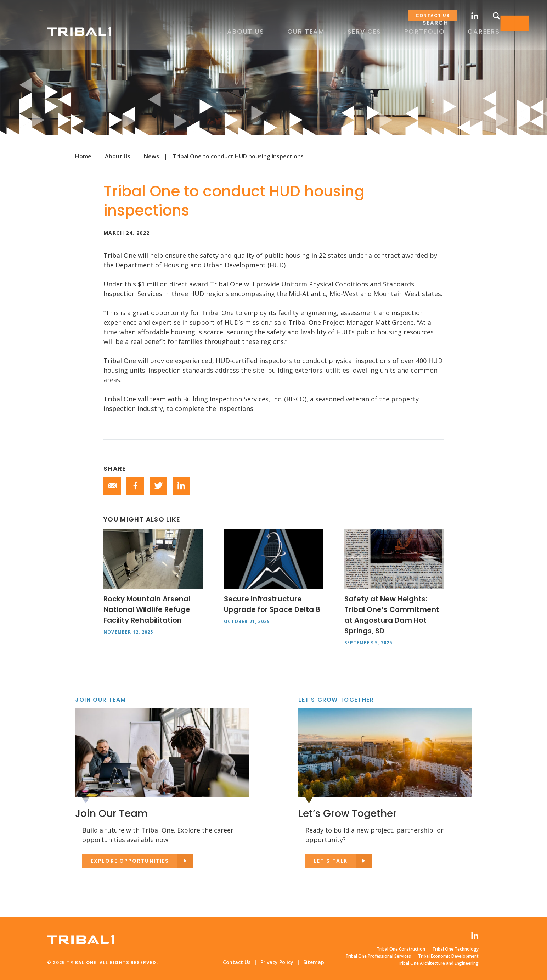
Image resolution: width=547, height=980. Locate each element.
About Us (118, 156)
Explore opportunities (130, 861)
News (151, 156)
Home (83, 156)
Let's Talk (331, 861)
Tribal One (81, 32)
